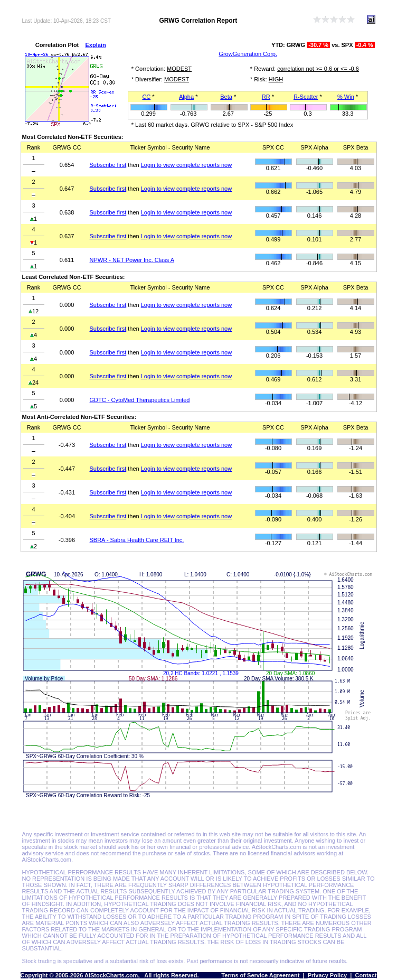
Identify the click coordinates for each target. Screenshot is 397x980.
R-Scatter (306, 97)
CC (146, 97)
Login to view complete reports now (186, 165)
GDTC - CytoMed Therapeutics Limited (140, 400)
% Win (346, 97)
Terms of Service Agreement (260, 975)
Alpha (186, 97)
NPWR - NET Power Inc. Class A (132, 260)
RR (266, 97)
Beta (226, 97)
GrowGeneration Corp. (248, 54)
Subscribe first (108, 165)
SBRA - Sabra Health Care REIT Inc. (137, 540)
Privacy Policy (328, 975)
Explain (96, 45)
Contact (366, 975)
